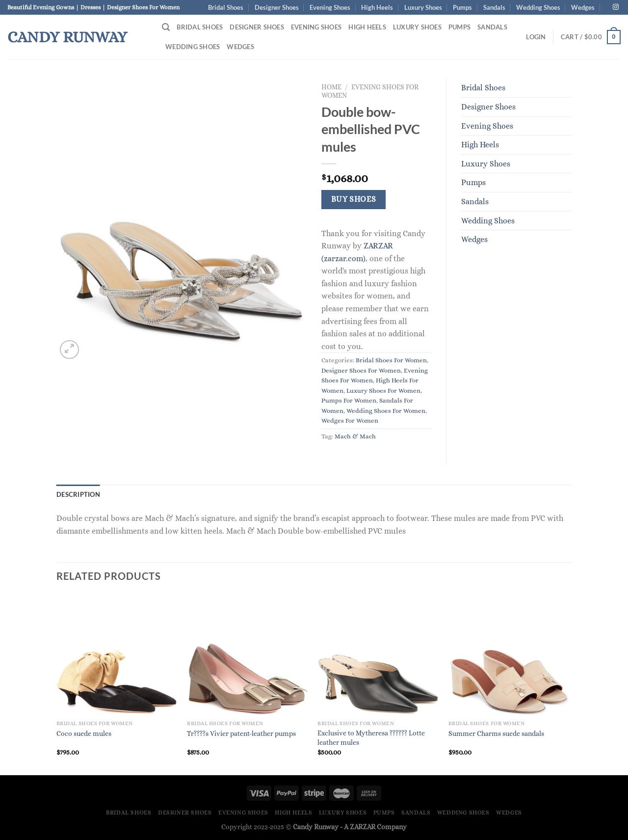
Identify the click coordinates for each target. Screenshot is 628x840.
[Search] (166, 27)
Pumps (462, 7)
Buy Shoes (354, 199)
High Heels (377, 7)
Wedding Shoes (538, 7)
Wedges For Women (350, 420)
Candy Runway (67, 37)
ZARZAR (363, 827)
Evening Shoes (330, 7)
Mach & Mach (355, 436)
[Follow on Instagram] (616, 7)
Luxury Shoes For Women (383, 391)
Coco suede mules (84, 733)
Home (331, 87)
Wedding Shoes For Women (386, 411)
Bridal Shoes (226, 7)
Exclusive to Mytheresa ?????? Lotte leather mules (371, 738)
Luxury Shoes (423, 7)
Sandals (494, 7)
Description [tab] (78, 494)
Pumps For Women (349, 400)
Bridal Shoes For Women (391, 360)
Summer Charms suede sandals (496, 733)
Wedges (583, 7)
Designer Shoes (277, 7)
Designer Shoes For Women (361, 370)
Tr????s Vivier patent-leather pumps (241, 733)
